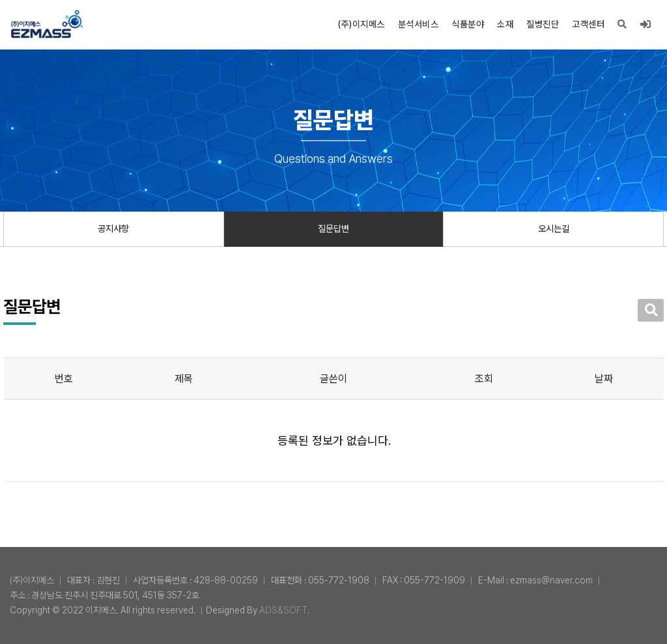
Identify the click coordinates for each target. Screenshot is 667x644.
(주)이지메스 (361, 24)
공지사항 (113, 229)
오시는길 (554, 229)
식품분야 (468, 24)
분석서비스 (419, 24)
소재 (505, 24)
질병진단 (543, 24)
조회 (484, 379)
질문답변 (333, 229)
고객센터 (588, 24)
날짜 (604, 379)
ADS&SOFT (283, 610)
